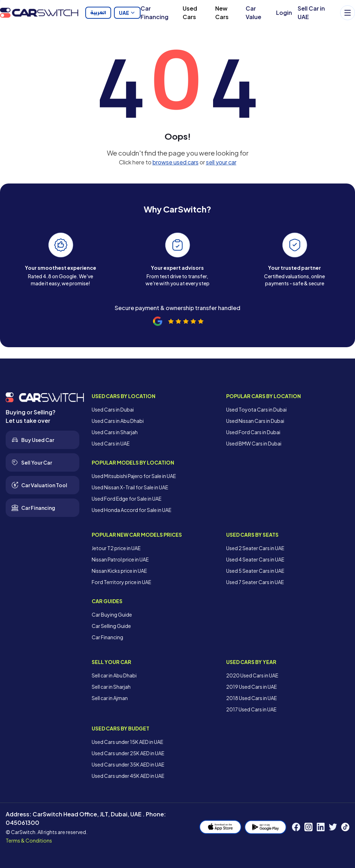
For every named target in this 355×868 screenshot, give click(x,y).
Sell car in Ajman (110, 698)
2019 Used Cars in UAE (251, 687)
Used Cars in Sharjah (115, 432)
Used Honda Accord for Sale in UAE (131, 510)
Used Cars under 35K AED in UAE (128, 764)
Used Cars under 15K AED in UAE (127, 742)
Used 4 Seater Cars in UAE (255, 559)
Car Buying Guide (112, 614)
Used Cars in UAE (111, 443)
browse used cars (176, 162)
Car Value (253, 13)
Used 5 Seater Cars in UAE (255, 571)
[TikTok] (345, 827)
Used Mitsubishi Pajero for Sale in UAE (134, 476)
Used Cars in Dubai (113, 409)
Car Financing (154, 13)
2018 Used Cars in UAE (251, 698)
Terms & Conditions (29, 840)
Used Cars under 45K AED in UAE (128, 776)
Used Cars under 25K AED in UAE (128, 753)
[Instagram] (308, 827)
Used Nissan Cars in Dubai (255, 421)
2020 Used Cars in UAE (252, 675)
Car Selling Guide (111, 626)
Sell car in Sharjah (111, 687)
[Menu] (348, 13)
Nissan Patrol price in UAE (120, 559)
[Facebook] (296, 827)
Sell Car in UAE (311, 13)
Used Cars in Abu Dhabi (118, 421)
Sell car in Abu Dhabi (114, 675)
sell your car (221, 162)
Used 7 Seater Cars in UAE (255, 582)
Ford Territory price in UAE (121, 582)
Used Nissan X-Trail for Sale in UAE (130, 487)
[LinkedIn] (321, 827)
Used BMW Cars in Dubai (254, 443)
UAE (127, 13)
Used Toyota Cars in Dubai (256, 409)
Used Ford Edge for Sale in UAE (127, 499)
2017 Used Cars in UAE (251, 709)
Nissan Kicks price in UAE (119, 571)
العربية (98, 13)
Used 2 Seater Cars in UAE (255, 548)
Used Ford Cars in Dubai (253, 432)
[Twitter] (333, 827)
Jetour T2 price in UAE (116, 548)
